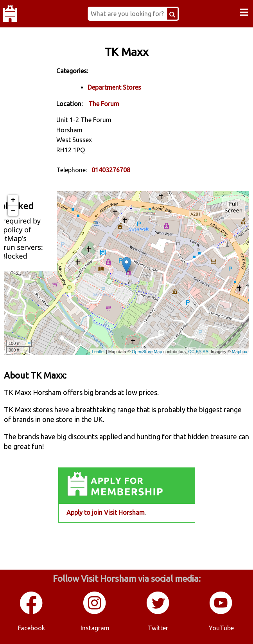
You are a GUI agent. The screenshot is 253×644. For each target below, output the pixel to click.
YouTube (221, 628)
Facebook (31, 628)
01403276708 (111, 170)
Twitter (158, 628)
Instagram (95, 628)
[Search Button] (172, 14)
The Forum (104, 104)
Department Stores (114, 87)
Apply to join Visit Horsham (106, 512)
